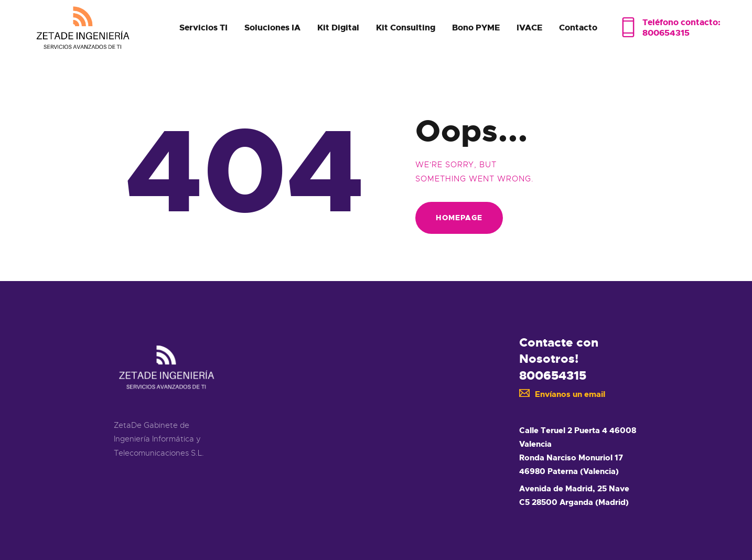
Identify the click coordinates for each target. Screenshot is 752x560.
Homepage (459, 218)
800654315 (553, 375)
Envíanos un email (562, 394)
